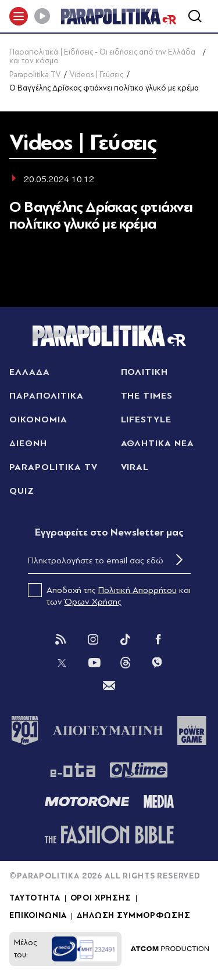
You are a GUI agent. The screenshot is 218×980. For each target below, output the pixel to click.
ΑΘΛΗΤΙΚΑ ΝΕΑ (158, 443)
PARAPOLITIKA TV (53, 467)
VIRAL (135, 467)
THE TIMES (147, 396)
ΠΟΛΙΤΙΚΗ (145, 372)
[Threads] (126, 662)
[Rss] (60, 639)
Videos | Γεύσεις (97, 75)
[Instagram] (93, 639)
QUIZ (22, 491)
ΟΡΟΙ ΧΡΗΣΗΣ (101, 898)
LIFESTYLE (146, 420)
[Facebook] (158, 639)
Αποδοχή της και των (109, 595)
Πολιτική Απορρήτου (137, 590)
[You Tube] (94, 663)
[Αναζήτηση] (195, 16)
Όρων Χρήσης (93, 602)
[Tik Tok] (126, 639)
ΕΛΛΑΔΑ (30, 372)
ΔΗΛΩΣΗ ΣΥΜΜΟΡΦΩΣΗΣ (133, 916)
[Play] (42, 16)
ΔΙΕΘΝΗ (28, 443)
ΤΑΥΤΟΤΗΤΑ (35, 898)
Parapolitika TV (35, 75)
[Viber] (157, 663)
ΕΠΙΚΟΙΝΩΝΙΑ (38, 916)
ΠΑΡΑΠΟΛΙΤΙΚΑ (47, 396)
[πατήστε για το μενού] (19, 16)
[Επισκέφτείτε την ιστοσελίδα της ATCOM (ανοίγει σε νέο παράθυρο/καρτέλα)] (170, 949)
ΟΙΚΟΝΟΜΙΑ (38, 420)
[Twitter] (62, 663)
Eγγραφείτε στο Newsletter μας (109, 532)
